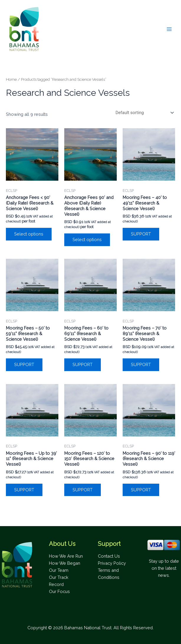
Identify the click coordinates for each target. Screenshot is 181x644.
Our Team (59, 570)
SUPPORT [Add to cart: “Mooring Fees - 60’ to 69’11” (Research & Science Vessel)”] (83, 364)
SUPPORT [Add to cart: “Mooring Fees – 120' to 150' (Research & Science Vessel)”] (83, 490)
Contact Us (109, 556)
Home (11, 79)
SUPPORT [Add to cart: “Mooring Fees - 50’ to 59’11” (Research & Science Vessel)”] (24, 364)
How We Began (65, 563)
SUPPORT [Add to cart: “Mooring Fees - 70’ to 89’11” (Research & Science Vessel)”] (141, 364)
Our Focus (59, 591)
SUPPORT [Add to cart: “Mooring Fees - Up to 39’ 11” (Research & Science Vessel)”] (24, 490)
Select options (29, 234)
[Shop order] (144, 113)
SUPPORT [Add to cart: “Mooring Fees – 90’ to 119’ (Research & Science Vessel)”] (141, 490)
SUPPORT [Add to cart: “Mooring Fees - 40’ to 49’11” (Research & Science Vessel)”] (141, 234)
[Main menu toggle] (169, 29)
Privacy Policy (112, 563)
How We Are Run (66, 556)
